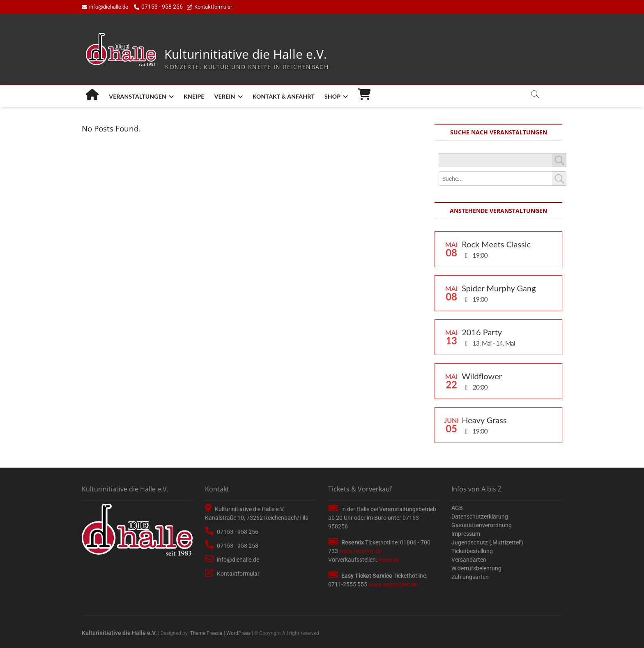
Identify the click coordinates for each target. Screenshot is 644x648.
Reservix (389, 560)
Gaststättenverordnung (482, 525)
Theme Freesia (206, 633)
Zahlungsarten (470, 577)
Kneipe (194, 96)
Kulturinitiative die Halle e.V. (246, 54)
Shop (332, 96)
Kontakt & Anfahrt (284, 96)
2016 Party (482, 332)
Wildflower (482, 376)
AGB (457, 508)
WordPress (238, 633)
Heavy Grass (484, 420)
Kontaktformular (209, 7)
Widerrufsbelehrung (476, 568)
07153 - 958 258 (232, 546)
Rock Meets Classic (496, 244)
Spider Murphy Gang (499, 288)
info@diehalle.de (105, 7)
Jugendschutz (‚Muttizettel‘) (487, 542)
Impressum (466, 534)
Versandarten (469, 560)
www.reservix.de (360, 551)
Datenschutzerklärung (480, 517)
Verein (225, 96)
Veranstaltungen (138, 96)
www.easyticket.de (393, 584)
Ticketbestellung (472, 551)
